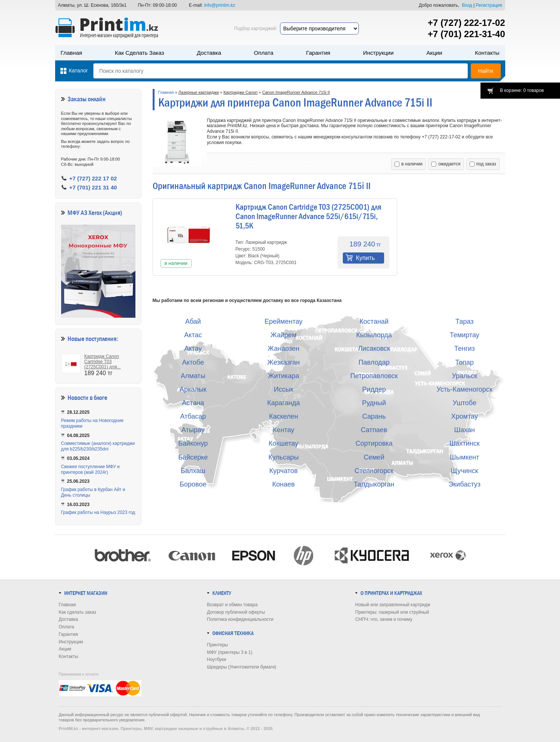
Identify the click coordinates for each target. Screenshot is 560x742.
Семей (374, 457)
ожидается (446, 164)
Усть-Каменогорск (465, 389)
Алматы (193, 376)
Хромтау (465, 416)
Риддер (374, 389)
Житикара (283, 376)
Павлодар (374, 362)
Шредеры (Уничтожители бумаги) (242, 667)
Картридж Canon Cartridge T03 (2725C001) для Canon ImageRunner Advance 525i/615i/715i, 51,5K (309, 216)
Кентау (283, 430)
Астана (193, 403)
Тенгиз (465, 348)
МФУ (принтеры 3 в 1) (230, 652)
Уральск (465, 376)
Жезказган (284, 362)
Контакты (487, 53)
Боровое (193, 484)
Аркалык (193, 389)
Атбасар (193, 416)
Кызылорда (374, 335)
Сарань (374, 416)
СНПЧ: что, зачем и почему (384, 619)
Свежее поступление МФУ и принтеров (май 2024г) (91, 469)
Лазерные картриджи (199, 92)
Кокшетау (283, 443)
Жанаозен (284, 348)
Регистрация (489, 5)
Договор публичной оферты (236, 612)
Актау (193, 348)
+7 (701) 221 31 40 (93, 187)
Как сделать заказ (139, 53)
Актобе (193, 362)
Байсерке (193, 457)
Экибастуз (465, 484)
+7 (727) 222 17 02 (93, 178)
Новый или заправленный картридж (393, 605)
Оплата (264, 53)
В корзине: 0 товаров (522, 90)
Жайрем (283, 335)
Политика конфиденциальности (240, 619)
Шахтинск (464, 443)
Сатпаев (374, 430)
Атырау (193, 430)
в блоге (98, 398)
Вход (467, 5)
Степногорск (374, 471)
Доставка (209, 53)
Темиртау (465, 335)
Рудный (374, 403)
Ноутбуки (217, 659)
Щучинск (465, 471)
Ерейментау (283, 321)
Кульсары (283, 457)
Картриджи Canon (241, 92)
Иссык (284, 389)
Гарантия (318, 53)
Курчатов (284, 471)
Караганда (283, 403)
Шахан (465, 430)
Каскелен (283, 416)
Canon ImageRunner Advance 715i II (296, 92)
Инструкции (378, 53)
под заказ (483, 164)
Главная (72, 53)
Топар (465, 362)
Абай (193, 321)
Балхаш (193, 471)
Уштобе (465, 403)
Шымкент (464, 457)
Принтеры (218, 645)
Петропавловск (374, 376)
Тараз (464, 321)
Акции (434, 53)
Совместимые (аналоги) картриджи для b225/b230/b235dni (98, 446)
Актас (193, 335)
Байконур (193, 443)
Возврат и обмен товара (232, 605)
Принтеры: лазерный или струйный (392, 612)
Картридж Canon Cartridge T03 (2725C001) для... (103, 362)
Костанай (374, 321)
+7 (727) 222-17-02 (466, 23)
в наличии (408, 164)
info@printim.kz (220, 5)
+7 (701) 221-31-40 (466, 34)
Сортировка (374, 443)
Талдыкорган (374, 484)
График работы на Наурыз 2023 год (98, 512)
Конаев (284, 484)
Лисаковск (374, 348)
